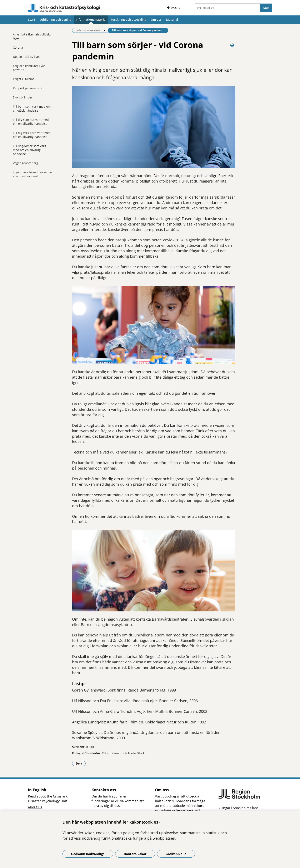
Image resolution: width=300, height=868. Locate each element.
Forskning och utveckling (129, 20)
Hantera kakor (135, 854)
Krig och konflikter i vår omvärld (29, 68)
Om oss (156, 20)
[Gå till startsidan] (64, 8)
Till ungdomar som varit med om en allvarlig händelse (30, 150)
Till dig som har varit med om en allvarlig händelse (31, 122)
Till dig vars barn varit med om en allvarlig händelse (32, 135)
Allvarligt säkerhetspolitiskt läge (32, 36)
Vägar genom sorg (26, 163)
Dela (81, 763)
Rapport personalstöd (28, 88)
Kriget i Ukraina (24, 79)
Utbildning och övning (56, 20)
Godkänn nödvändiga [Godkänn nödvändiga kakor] (88, 854)
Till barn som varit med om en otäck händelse (32, 108)
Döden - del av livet (26, 57)
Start (32, 20)
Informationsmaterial (91, 20)
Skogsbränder (23, 97)
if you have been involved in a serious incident (32, 174)
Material (172, 20)
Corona (18, 47)
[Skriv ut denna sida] (232, 45)
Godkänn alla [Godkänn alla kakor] (176, 854)
